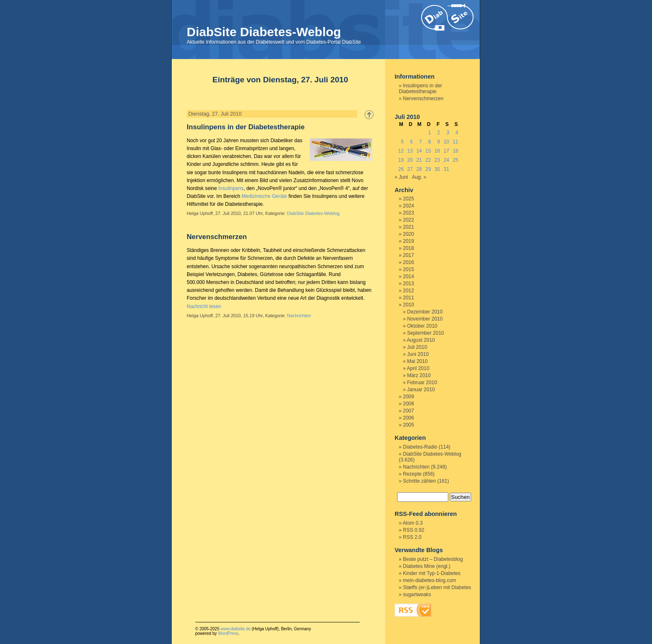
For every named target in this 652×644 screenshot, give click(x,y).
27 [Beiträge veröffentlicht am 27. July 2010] (410, 169)
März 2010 (419, 375)
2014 (409, 276)
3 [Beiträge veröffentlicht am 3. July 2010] (448, 133)
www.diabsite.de (235, 629)
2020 (409, 234)
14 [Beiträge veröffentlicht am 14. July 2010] (419, 151)
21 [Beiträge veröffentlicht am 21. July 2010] (419, 160)
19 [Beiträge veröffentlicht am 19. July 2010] (401, 160)
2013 (409, 284)
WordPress (228, 633)
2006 (409, 418)
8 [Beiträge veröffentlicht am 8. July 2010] (430, 142)
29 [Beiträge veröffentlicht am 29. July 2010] (428, 169)
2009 (409, 397)
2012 (409, 291)
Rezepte (412, 474)
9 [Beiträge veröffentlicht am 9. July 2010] (439, 142)
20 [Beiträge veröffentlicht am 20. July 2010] (410, 160)
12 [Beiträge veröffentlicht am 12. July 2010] (401, 151)
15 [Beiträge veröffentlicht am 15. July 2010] (428, 151)
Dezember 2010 (425, 312)
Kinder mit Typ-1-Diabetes (432, 573)
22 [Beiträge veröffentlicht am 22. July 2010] (428, 160)
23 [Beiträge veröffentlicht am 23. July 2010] (437, 160)
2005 (409, 425)
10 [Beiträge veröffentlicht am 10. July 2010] (446, 142)
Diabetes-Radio (420, 447)
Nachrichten (299, 316)
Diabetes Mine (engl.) (427, 566)
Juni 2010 (418, 354)
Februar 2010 (422, 382)
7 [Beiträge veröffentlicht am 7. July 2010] (421, 142)
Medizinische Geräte (264, 196)
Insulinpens (231, 188)
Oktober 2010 (422, 326)
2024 (409, 206)
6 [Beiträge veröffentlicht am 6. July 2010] (411, 142)
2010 (409, 305)
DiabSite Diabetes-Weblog (264, 32)
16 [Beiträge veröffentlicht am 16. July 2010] (437, 151)
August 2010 (421, 340)
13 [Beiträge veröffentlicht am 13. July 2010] (410, 151)
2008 (409, 404)
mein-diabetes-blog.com (430, 580)
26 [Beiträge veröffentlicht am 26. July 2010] (401, 169)
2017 (409, 255)
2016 (409, 262)
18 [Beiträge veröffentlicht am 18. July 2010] (456, 151)
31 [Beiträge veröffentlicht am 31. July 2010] (446, 169)
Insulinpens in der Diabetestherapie (246, 127)
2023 (409, 213)
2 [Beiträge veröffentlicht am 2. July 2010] (439, 133)
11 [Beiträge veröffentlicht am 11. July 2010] (456, 142)
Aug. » (419, 177)
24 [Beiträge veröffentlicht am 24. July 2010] (446, 160)
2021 (409, 227)
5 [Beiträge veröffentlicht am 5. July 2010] (402, 142)
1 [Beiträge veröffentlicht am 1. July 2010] (430, 133)
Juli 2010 (417, 347)
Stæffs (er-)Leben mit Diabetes (437, 587)
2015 (409, 269)
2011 (409, 298)
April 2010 (418, 368)
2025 (409, 199)
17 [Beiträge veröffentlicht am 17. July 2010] (446, 151)
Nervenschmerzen (217, 237)
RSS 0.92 (414, 530)
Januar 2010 (421, 390)
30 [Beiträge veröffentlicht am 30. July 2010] (437, 169)
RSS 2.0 (412, 537)
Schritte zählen (419, 481)
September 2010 (426, 333)
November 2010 (425, 319)
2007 (409, 411)
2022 (409, 220)
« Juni (401, 177)
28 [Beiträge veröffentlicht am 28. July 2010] (419, 169)
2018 (409, 248)
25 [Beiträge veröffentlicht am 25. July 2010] (456, 160)
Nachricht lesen (204, 306)
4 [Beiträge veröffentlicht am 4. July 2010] (457, 133)
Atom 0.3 (412, 523)
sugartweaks (417, 595)
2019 (409, 241)
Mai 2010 (417, 361)
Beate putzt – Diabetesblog (433, 559)
